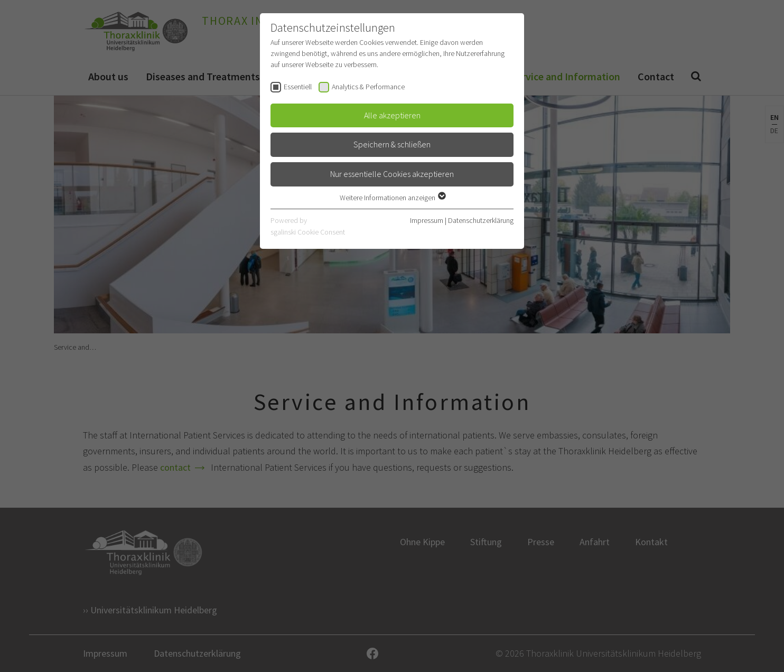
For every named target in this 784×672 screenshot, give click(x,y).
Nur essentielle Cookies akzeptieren (392, 174)
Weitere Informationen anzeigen (392, 198)
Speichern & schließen (392, 144)
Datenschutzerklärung (481, 220)
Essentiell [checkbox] (298, 87)
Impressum (427, 220)
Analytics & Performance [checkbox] (368, 87)
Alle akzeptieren (392, 115)
